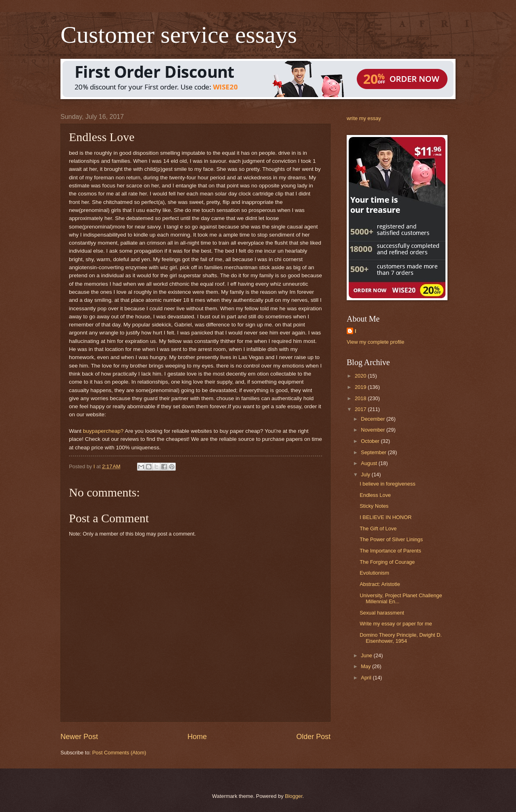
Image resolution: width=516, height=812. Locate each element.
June (367, 655)
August (370, 463)
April (367, 678)
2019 (361, 387)
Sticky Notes (374, 506)
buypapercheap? (103, 431)
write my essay (364, 118)
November (373, 430)
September (374, 452)
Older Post (313, 737)
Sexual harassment (382, 613)
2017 (361, 409)
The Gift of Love (378, 529)
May (366, 666)
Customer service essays (179, 35)
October (371, 441)
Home (197, 737)
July (366, 475)
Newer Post (79, 737)
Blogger (294, 796)
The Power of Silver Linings (391, 539)
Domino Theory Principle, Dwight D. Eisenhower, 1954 (401, 638)
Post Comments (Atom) (119, 753)
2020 (361, 376)
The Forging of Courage (387, 562)
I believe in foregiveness (387, 484)
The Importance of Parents (390, 551)
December (373, 419)
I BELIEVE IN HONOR (386, 517)
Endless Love (375, 495)
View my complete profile (376, 342)
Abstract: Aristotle (380, 584)
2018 (361, 398)
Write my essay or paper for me (396, 624)
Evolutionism (374, 573)
